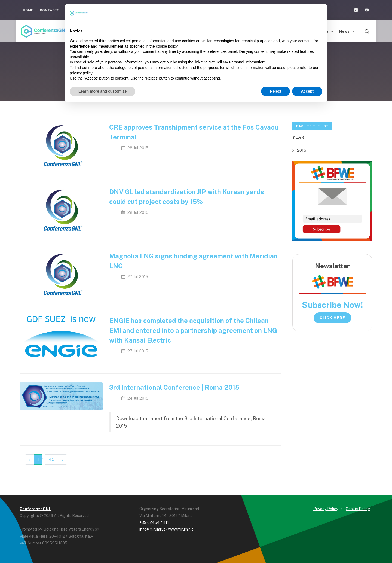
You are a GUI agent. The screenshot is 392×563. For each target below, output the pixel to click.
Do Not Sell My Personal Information (233, 62)
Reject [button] (275, 91)
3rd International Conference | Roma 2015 (174, 387)
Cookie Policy (358, 509)
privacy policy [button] (81, 73)
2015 (302, 150)
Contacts (50, 10)
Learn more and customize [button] (102, 91)
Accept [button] (307, 91)
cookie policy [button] (167, 46)
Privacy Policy (326, 509)
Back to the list (312, 126)
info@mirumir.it (152, 529)
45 (52, 459)
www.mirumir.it (180, 529)
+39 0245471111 (154, 522)
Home (28, 10)
